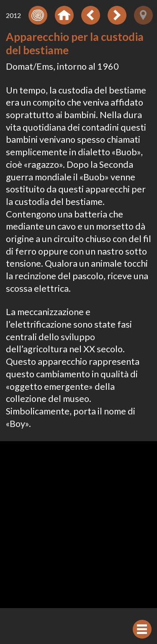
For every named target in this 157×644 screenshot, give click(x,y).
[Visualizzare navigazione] (142, 629)
